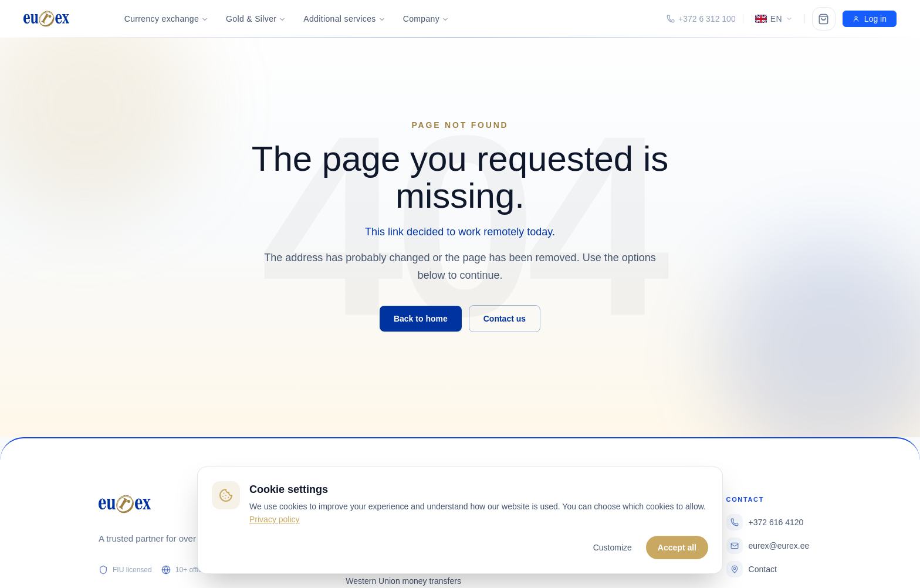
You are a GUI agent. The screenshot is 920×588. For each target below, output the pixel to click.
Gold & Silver (256, 19)
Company (426, 19)
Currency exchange (166, 19)
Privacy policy (275, 519)
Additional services (344, 19)
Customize (613, 548)
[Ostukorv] (824, 19)
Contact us (505, 319)
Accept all (677, 548)
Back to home (421, 319)
